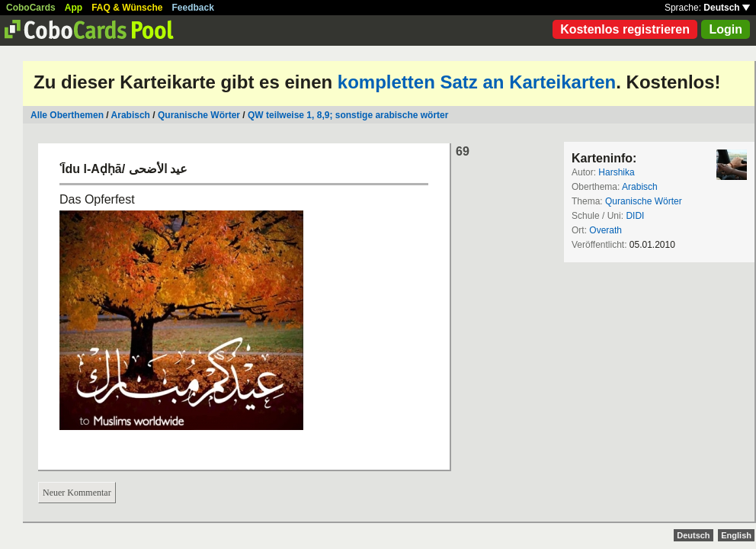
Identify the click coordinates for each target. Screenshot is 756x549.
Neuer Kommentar (77, 493)
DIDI (635, 216)
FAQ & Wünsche (127, 8)
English (736, 535)
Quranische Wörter (199, 115)
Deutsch (727, 8)
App (74, 8)
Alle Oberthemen (67, 115)
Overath (605, 230)
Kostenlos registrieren (625, 29)
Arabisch (131, 115)
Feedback (193, 8)
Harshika (616, 172)
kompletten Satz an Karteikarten (477, 82)
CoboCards (31, 8)
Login (726, 29)
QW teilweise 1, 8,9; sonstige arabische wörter (348, 115)
